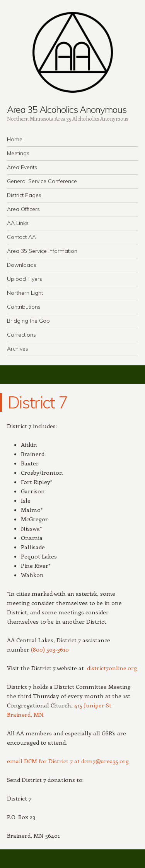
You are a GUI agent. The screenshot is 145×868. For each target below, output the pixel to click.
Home (15, 139)
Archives (18, 349)
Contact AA (21, 237)
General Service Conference (42, 181)
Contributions (24, 307)
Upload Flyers (25, 279)
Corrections (21, 335)
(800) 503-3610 (50, 649)
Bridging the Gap (28, 321)
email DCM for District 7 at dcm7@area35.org (68, 761)
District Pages (24, 195)
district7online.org (112, 668)
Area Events (22, 167)
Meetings (18, 153)
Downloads (22, 265)
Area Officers (23, 209)
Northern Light (25, 293)
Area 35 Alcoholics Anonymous (67, 109)
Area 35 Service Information (42, 251)
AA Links (18, 223)
